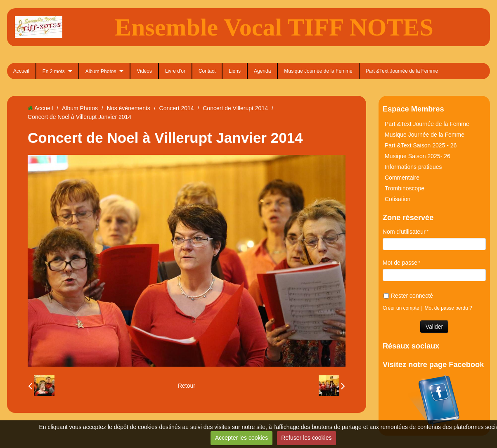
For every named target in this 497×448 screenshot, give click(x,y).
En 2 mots (54, 71)
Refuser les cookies (306, 438)
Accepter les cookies (241, 438)
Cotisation (398, 199)
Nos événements (129, 108)
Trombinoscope (405, 188)
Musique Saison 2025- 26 (418, 156)
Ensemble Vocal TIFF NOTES (274, 27)
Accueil (21, 71)
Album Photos (101, 71)
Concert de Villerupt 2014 (235, 108)
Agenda (262, 71)
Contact (207, 71)
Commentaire (402, 178)
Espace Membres (413, 109)
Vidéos (144, 71)
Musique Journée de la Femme (318, 71)
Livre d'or (175, 71)
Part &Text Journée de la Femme (402, 71)
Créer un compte (401, 308)
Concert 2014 (177, 108)
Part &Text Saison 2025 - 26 (421, 145)
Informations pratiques (413, 167)
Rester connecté (408, 296)
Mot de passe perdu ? (448, 308)
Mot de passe (400, 263)
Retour (187, 386)
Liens (235, 71)
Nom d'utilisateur (404, 232)
